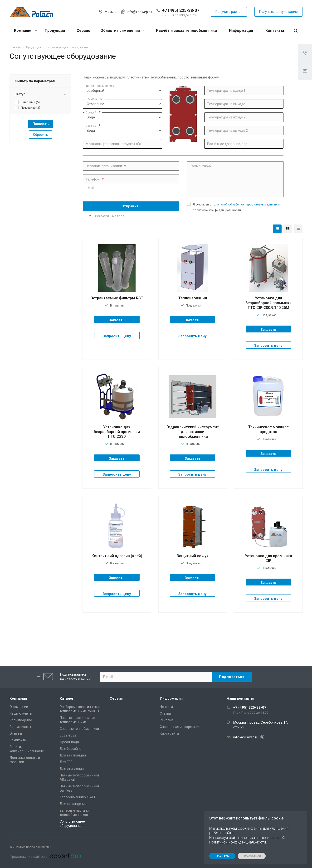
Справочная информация (180, 727)
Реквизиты (18, 740)
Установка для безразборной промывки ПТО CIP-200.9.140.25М (268, 303)
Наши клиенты (21, 713)
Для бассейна (71, 749)
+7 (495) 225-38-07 (181, 10)
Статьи (165, 713)
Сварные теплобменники (79, 729)
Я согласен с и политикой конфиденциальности (236, 207)
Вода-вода (68, 735)
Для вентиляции (73, 755)
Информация (243, 31)
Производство (21, 720)
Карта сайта (169, 733)
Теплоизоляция (193, 298)
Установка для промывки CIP (268, 558)
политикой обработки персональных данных (245, 204)
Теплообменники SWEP (78, 797)
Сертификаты (20, 727)
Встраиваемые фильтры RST (117, 298)
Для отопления (72, 769)
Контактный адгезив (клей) (117, 556)
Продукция (57, 31)
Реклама (167, 720)
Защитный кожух (193, 556)
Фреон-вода (69, 742)
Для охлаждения (73, 804)
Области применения (122, 31)
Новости (166, 707)
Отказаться (252, 856)
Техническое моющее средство (268, 429)
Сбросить (41, 135)
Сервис (83, 31)
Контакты (275, 31)
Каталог (67, 698)
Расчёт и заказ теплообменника (186, 31)
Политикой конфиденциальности (238, 842)
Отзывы (16, 733)
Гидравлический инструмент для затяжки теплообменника (193, 432)
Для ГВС (66, 762)
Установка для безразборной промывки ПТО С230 (117, 432)
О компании (19, 707)
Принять (222, 856)
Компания (25, 31)
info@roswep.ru (139, 12)
